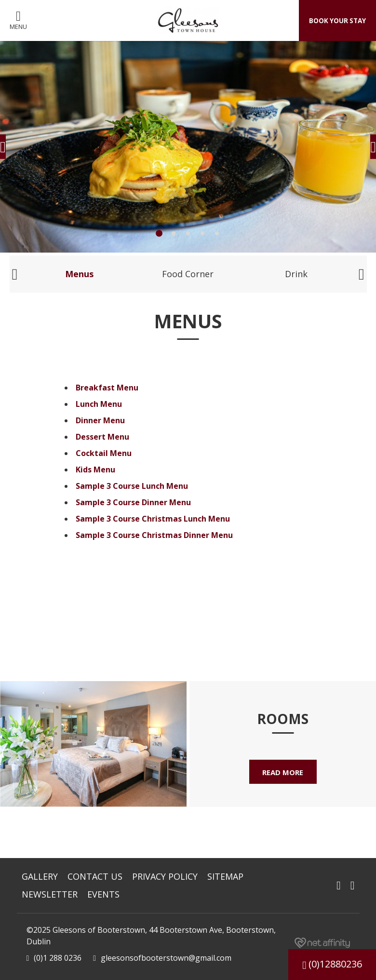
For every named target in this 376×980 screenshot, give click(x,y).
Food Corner (188, 274)
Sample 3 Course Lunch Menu (132, 486)
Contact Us (95, 876)
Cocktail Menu (104, 453)
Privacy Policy (165, 876)
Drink (296, 274)
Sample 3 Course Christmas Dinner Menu (154, 535)
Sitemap (225, 876)
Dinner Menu (100, 420)
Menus (79, 274)
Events (103, 894)
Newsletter (50, 894)
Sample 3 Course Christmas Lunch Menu (153, 519)
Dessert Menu (102, 437)
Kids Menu (95, 470)
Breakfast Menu (107, 388)
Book (332, 21)
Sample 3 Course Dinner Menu (133, 502)
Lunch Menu (99, 404)
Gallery (40, 876)
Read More (283, 773)
